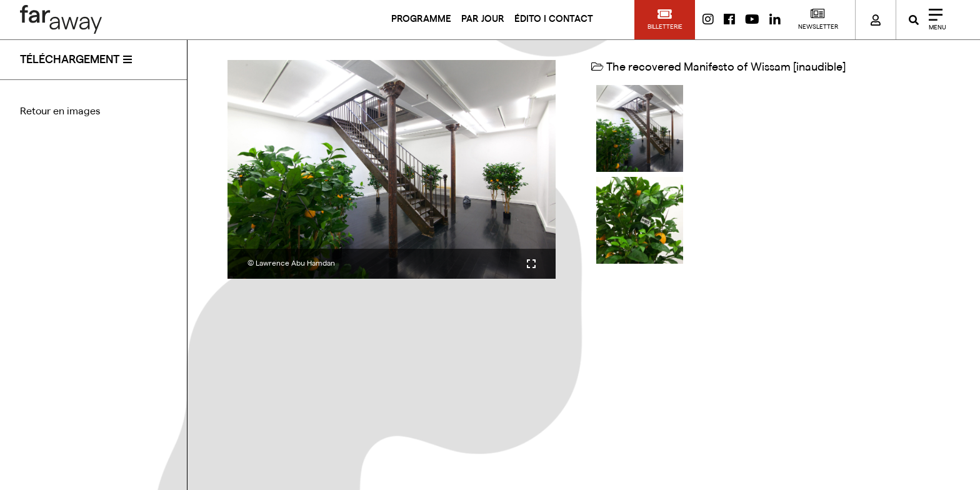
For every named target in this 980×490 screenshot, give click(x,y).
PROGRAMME (421, 19)
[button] (665, 20)
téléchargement (70, 59)
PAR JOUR (483, 19)
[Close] (933, 20)
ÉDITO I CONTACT (554, 19)
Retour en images (60, 111)
